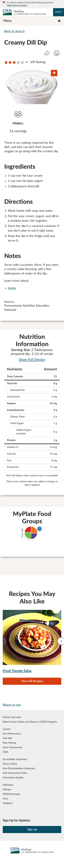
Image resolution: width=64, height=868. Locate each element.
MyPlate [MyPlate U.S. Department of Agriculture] (30, 13)
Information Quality (13, 778)
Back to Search (15, 31)
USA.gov (7, 789)
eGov (5, 799)
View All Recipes (32, 681)
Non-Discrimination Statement (19, 768)
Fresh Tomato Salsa (17, 671)
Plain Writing (9, 743)
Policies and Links (12, 717)
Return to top (12, 705)
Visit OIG (7, 738)
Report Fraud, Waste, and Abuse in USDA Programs (30, 722)
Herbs (12, 288)
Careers (7, 729)
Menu (59, 12)
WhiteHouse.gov (12, 794)
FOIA (5, 752)
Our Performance (12, 734)
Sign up (32, 830)
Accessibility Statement (15, 759)
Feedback (8, 803)
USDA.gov (8, 785)
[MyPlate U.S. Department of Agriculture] (7, 12)
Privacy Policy (10, 764)
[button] (47, 53)
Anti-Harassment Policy (15, 773)
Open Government (13, 747)
